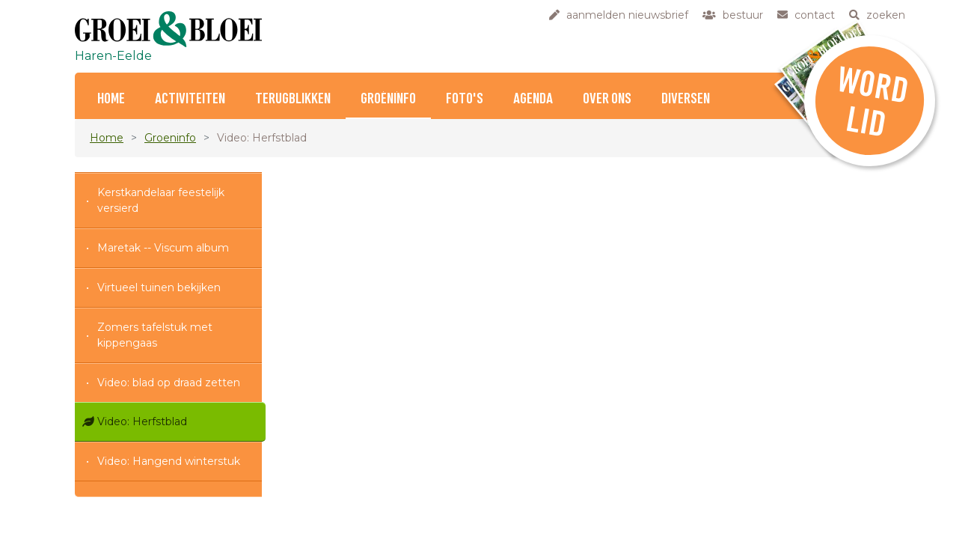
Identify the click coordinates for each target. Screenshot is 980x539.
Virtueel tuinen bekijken (159, 287)
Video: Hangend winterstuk (169, 461)
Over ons (607, 99)
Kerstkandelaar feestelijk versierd (161, 200)
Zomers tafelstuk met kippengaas (155, 335)
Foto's (465, 99)
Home (111, 99)
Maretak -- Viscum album (163, 248)
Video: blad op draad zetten (169, 383)
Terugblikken (293, 99)
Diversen (686, 99)
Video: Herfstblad (142, 421)
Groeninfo (388, 99)
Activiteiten (190, 99)
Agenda (533, 99)
